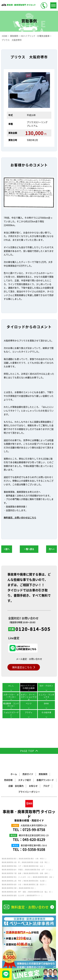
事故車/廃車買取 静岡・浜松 (43, 877)
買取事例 (43, 774)
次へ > (52, 549)
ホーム (14, 774)
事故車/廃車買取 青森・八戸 (11, 866)
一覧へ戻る (29, 549)
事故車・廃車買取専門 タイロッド (29, 816)
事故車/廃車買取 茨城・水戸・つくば (38, 870)
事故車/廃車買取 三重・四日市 (34, 885)
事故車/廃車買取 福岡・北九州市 (13, 896)
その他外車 (46, 712)
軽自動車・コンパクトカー (11, 705)
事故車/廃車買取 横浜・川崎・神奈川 (32, 859)
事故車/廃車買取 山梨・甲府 (11, 881)
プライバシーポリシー (29, 792)
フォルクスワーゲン (11, 714)
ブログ (46, 786)
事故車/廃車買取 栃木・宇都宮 (12, 870)
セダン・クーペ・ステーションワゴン (29, 697)
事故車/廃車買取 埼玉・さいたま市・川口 (16, 877)
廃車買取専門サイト (34, 896)
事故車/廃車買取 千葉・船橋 (11, 873)
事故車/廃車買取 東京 (9, 859)
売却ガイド (28, 774)
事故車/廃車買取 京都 (9, 888)
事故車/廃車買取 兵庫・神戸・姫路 (14, 892)
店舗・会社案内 (16, 786)
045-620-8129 (34, 839)
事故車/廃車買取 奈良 (26, 888)
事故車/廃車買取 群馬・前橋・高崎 (36, 873)
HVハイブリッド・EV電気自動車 (29, 687)
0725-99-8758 (34, 829)
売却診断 (8, 780)
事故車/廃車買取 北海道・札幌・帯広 (35, 862)
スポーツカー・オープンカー (11, 696)
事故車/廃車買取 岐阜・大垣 (11, 885)
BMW (46, 703)
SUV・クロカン (46, 686)
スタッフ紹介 (25, 780)
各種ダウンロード (45, 780)
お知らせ (33, 786)
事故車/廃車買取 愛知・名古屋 (34, 881)
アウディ (29, 712)
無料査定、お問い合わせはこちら (20, 518)
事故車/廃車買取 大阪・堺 (11, 862)
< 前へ (7, 549)
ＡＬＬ (11, 686)
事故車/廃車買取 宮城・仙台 (33, 866)
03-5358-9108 (34, 849)
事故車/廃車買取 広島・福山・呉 (39, 892)
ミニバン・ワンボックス (46, 696)
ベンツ (29, 703)
